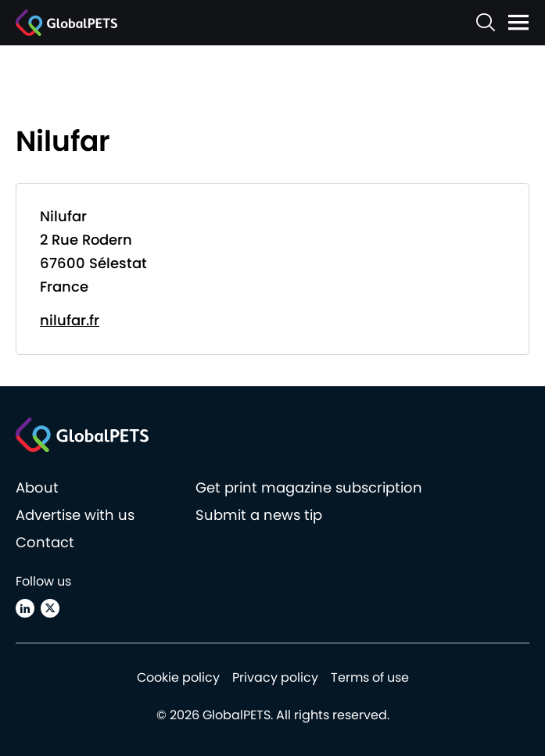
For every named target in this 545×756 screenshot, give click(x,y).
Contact (45, 542)
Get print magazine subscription (309, 487)
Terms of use (370, 677)
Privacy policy (275, 677)
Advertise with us (75, 515)
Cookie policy (178, 677)
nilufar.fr (70, 320)
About (37, 487)
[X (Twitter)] (50, 608)
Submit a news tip (259, 515)
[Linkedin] (25, 608)
